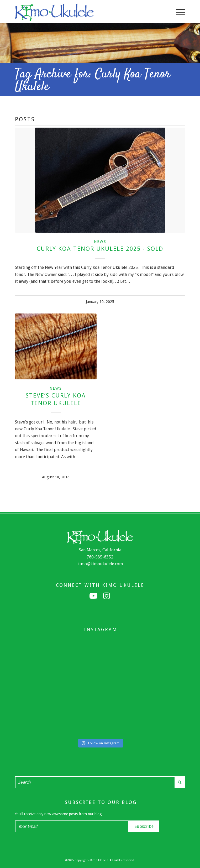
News (100, 242)
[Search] (100, 782)
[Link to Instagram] (107, 596)
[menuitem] (178, 12)
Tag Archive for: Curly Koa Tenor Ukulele (93, 81)
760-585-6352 (100, 557)
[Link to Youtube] (93, 596)
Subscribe (144, 826)
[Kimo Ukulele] (83, 12)
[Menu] (178, 12)
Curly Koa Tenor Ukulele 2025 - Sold (100, 249)
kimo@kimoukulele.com (100, 564)
